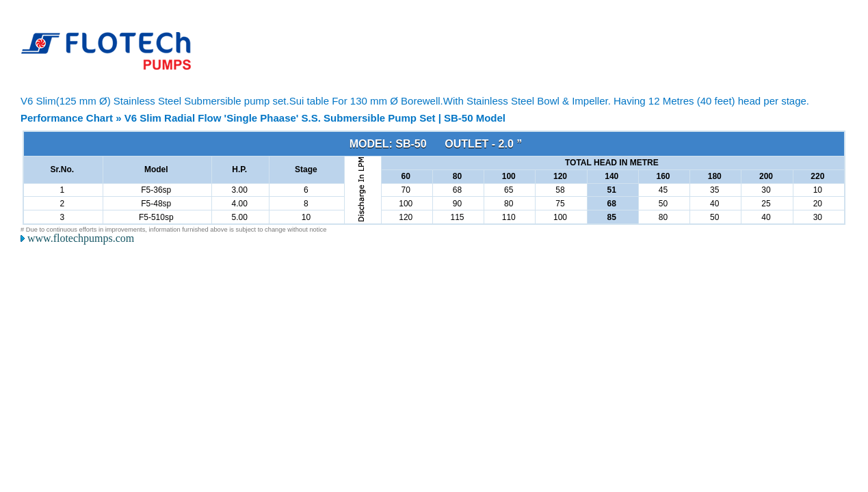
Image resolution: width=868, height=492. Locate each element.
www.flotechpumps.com (81, 238)
